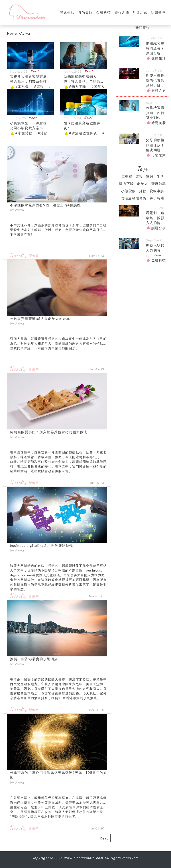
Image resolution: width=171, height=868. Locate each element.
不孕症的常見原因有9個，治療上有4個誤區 (45, 205)
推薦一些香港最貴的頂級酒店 (34, 659)
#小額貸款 (24, 133)
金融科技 (104, 12)
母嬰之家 (140, 12)
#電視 (39, 86)
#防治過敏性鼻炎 (83, 133)
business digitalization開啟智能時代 (42, 545)
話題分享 (158, 12)
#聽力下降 (78, 86)
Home (12, 33)
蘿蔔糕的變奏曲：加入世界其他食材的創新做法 (49, 432)
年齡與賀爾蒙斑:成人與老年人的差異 (40, 319)
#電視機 (22, 86)
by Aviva (17, 210)
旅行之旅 (122, 12)
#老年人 (98, 86)
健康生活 (67, 12)
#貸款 (43, 133)
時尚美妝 (85, 12)
